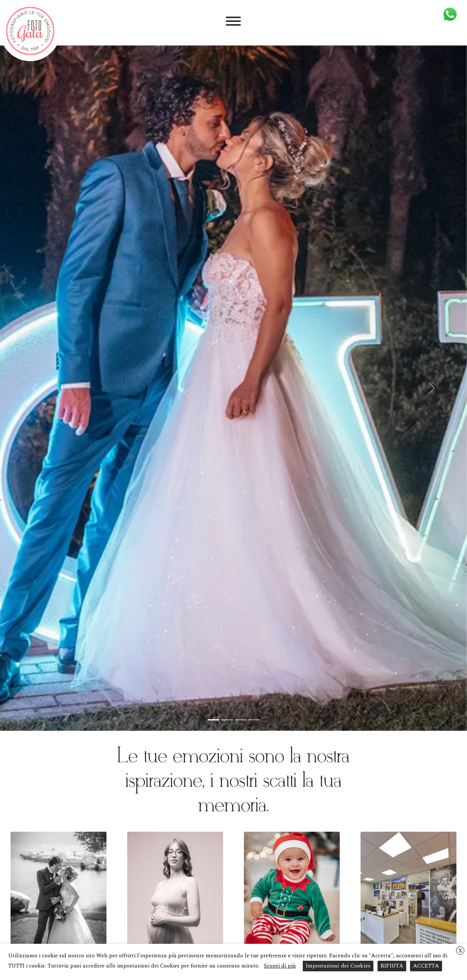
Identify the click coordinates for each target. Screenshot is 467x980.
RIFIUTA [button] (392, 966)
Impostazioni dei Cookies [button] (338, 966)
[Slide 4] (254, 720)
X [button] (460, 951)
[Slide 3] (240, 720)
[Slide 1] (213, 720)
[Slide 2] (227, 720)
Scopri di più (280, 966)
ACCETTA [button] (426, 966)
